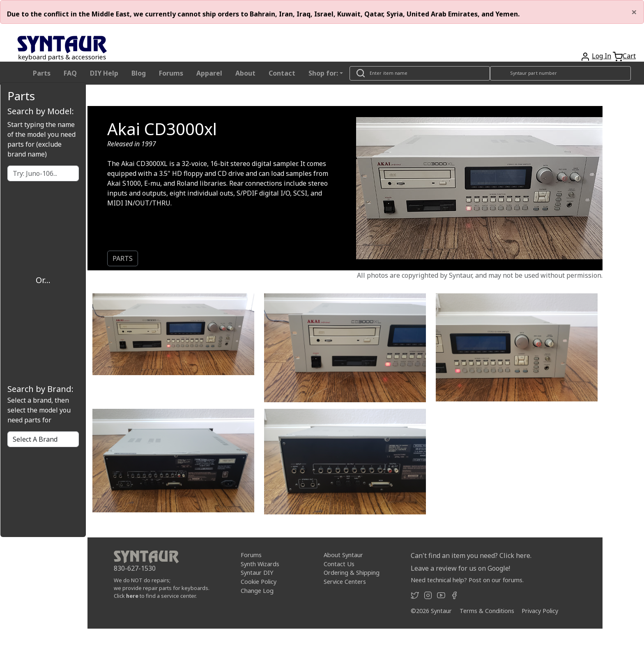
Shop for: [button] (323, 73)
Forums (171, 73)
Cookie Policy (259, 582)
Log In (601, 56)
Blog (139, 73)
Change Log (257, 591)
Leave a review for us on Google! (460, 568)
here (132, 596)
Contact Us (339, 564)
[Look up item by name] (420, 73)
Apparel (209, 73)
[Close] (634, 12)
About (245, 73)
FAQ (70, 73)
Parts (42, 73)
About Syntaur (343, 555)
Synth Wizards (260, 564)
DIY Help (104, 73)
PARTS (123, 258)
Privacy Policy (540, 611)
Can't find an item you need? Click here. (471, 555)
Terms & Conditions (487, 611)
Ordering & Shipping (352, 573)
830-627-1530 (135, 568)
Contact (282, 73)
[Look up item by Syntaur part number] (561, 73)
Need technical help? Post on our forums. (467, 580)
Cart (629, 56)
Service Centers (345, 582)
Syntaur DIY (257, 573)
